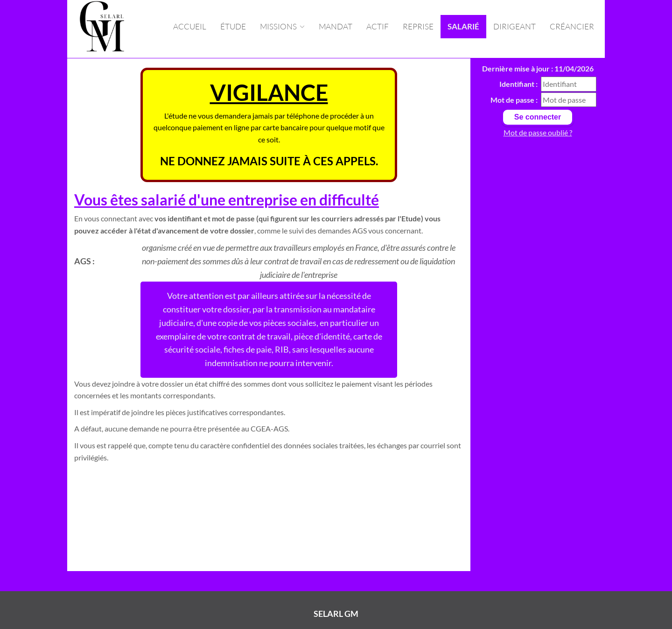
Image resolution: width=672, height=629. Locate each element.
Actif (378, 26)
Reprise (418, 26)
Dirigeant (514, 26)
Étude (233, 26)
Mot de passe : (514, 100)
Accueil (190, 26)
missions (282, 26)
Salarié (463, 26)
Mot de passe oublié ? (538, 132)
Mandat (336, 26)
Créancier (572, 26)
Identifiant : (518, 84)
